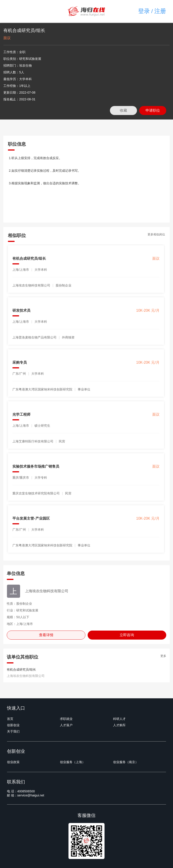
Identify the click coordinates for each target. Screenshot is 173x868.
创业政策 (13, 762)
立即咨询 (127, 635)
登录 (144, 11)
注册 (160, 11)
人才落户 (66, 725)
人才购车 (119, 725)
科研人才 (119, 719)
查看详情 (46, 635)
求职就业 (66, 719)
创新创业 (13, 725)
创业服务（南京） (126, 762)
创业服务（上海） (73, 762)
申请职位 (153, 110)
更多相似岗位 (156, 234)
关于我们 (13, 731)
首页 (10, 719)
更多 (163, 656)
